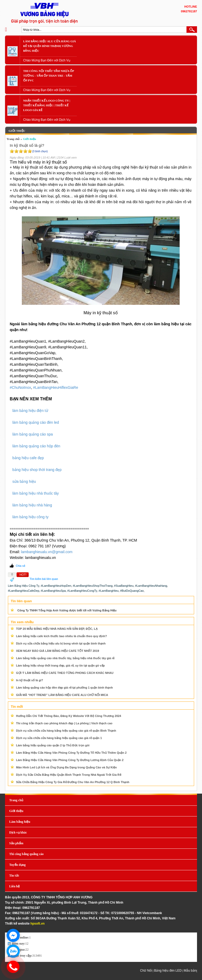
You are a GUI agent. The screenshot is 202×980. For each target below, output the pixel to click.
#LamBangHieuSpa (53, 591)
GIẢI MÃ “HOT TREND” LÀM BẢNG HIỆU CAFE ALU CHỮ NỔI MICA (62, 695)
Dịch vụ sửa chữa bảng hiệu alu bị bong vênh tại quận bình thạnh (61, 643)
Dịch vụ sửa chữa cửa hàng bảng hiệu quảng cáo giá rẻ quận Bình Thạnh (66, 731)
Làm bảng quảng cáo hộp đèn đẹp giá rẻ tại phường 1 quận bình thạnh (64, 688)
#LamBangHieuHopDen (56, 586)
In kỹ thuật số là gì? (30, 680)
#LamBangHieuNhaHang (151, 586)
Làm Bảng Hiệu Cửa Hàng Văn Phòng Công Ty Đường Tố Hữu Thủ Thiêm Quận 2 (71, 753)
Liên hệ (14, 886)
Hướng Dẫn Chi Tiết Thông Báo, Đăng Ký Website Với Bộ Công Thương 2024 (69, 716)
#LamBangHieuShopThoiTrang (93, 586)
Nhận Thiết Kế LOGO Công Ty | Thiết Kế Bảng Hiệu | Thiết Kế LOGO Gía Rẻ (47, 105)
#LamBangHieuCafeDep (24, 591)
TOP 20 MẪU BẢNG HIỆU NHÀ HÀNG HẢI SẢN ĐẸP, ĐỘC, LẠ (57, 629)
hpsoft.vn (38, 924)
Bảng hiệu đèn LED (171, 971)
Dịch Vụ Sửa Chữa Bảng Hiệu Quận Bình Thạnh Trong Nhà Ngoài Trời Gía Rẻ (69, 775)
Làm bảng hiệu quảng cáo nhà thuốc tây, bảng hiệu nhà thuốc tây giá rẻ (65, 658)
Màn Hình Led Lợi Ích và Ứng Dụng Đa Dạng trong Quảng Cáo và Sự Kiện (66, 767)
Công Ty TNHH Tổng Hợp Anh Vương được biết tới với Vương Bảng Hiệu (67, 610)
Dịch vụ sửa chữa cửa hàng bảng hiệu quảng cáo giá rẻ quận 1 (59, 738)
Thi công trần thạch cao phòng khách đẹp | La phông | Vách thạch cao (64, 723)
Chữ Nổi (149, 971)
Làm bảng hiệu (20, 822)
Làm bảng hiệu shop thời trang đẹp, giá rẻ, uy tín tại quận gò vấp (60, 665)
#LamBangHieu (109, 591)
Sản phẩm (16, 843)
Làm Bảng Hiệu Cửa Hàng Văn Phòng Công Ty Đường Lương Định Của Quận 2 (70, 760)
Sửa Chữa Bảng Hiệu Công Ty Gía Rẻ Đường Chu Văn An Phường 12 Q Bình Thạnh (73, 782)
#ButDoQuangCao (132, 591)
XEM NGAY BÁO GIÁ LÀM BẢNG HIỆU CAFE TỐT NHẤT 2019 (58, 651)
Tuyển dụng (17, 865)
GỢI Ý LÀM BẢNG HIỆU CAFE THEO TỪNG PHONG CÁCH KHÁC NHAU (65, 673)
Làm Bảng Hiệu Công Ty (24, 586)
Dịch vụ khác (18, 832)
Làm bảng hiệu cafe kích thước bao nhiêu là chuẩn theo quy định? (61, 636)
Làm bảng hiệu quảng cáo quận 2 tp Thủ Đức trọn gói (53, 745)
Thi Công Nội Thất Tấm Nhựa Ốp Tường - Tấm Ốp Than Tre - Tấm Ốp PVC (49, 76)
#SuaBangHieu (124, 586)
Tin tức (14, 876)
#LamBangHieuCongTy (82, 591)
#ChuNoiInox (20, 387)
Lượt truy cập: (22, 956)
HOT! (23, 575)
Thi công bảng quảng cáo (26, 854)
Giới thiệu (17, 131)
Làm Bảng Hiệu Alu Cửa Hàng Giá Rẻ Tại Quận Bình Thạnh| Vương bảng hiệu (49, 46)
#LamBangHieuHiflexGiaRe (56, 387)
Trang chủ (13, 139)
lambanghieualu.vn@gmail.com (47, 552)
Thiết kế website (17, 924)
